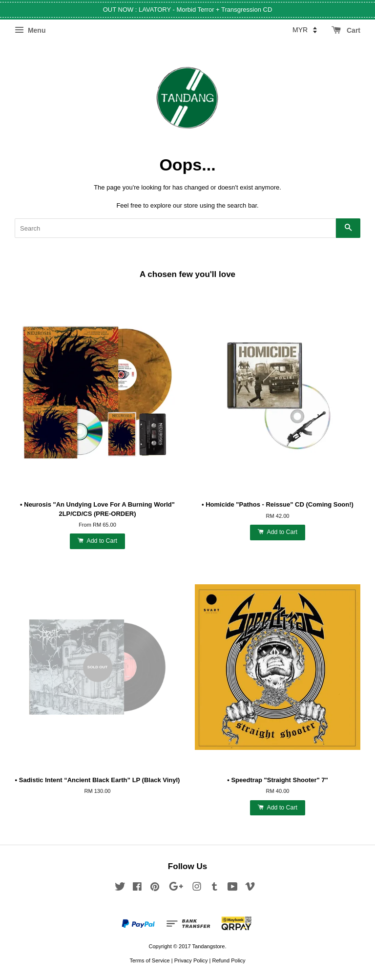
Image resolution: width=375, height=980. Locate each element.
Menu (30, 30)
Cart (346, 30)
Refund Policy (229, 960)
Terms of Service (149, 960)
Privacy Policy (191, 960)
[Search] (175, 228)
